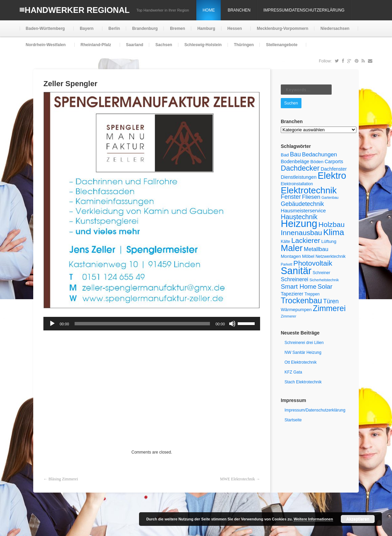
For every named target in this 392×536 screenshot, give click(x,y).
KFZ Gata (293, 372)
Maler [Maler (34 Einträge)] (292, 248)
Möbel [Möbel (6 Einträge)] (308, 256)
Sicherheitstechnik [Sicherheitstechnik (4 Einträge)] (324, 280)
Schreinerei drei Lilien (304, 343)
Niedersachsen (334, 31)
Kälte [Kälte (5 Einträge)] (286, 242)
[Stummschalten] (232, 324)
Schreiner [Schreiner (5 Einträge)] (321, 273)
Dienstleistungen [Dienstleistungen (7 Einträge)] (299, 177)
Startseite (293, 420)
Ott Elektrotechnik (301, 362)
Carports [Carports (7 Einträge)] (334, 161)
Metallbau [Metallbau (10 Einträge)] (316, 249)
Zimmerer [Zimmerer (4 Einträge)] (289, 316)
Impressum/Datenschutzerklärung (304, 10)
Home (209, 10)
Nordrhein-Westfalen (45, 48)
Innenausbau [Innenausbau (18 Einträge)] (301, 233)
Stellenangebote (281, 48)
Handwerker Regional (77, 10)
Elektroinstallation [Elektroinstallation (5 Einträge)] (297, 184)
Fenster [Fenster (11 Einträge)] (291, 197)
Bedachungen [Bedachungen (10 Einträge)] (320, 155)
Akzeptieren (358, 519)
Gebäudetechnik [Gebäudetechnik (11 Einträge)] (302, 204)
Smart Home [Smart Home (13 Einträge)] (299, 286)
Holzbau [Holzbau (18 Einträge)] (331, 224)
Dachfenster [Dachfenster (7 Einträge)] (334, 169)
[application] (152, 324)
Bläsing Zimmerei (63, 479)
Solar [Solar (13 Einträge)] (325, 286)
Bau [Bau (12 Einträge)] (295, 154)
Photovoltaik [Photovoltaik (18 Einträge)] (313, 263)
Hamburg (206, 28)
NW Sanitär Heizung (303, 352)
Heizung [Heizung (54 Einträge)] (299, 223)
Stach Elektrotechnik (303, 382)
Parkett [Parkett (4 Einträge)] (287, 264)
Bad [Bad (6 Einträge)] (285, 155)
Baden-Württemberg (45, 31)
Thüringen (244, 45)
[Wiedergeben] (52, 324)
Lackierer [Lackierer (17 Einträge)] (306, 240)
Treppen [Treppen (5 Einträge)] (312, 294)
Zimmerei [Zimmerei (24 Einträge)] (329, 308)
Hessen (234, 31)
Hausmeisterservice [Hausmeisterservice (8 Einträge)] (303, 210)
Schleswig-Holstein (203, 45)
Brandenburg (145, 28)
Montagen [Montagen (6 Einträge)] (291, 256)
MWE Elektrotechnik (238, 479)
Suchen (291, 103)
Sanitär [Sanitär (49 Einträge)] (296, 271)
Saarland (135, 45)
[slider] (142, 324)
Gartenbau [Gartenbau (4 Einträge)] (330, 197)
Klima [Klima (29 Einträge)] (334, 232)
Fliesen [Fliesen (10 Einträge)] (311, 197)
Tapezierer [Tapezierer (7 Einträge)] (292, 294)
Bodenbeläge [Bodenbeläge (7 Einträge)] (295, 161)
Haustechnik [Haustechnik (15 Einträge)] (299, 217)
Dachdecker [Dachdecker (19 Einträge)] (300, 168)
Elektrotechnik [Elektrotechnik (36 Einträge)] (309, 190)
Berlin (114, 28)
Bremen (178, 28)
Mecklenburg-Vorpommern (282, 28)
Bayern (86, 31)
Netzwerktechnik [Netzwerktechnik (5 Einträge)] (330, 256)
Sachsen (164, 45)
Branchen (239, 10)
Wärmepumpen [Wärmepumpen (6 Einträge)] (296, 310)
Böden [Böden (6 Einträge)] (317, 162)
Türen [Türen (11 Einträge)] (331, 301)
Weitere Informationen (313, 519)
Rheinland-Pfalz (95, 48)
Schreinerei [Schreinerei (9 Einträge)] (295, 279)
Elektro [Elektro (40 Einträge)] (332, 176)
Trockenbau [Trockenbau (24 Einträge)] (301, 301)
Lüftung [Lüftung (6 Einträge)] (329, 241)
